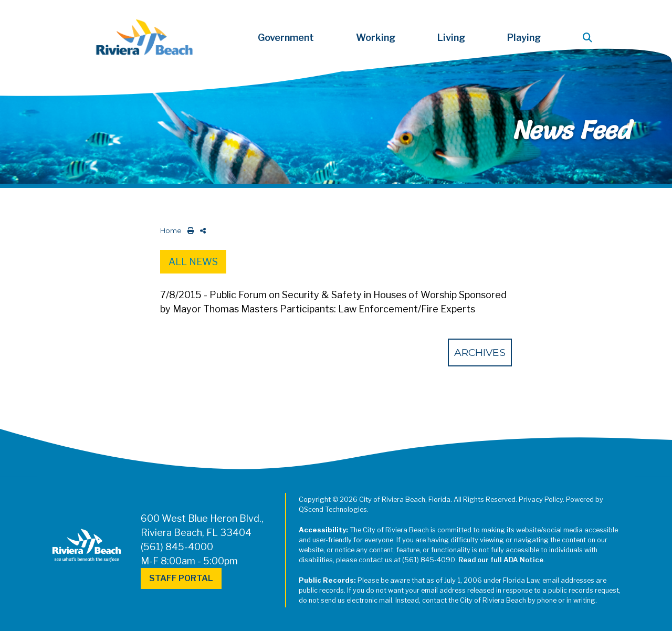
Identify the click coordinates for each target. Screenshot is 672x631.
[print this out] (189, 231)
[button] (590, 38)
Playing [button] (524, 38)
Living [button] (451, 38)
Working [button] (376, 38)
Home (171, 231)
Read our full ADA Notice (501, 560)
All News (193, 262)
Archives (480, 352)
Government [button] (286, 38)
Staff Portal (181, 578)
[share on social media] (201, 231)
